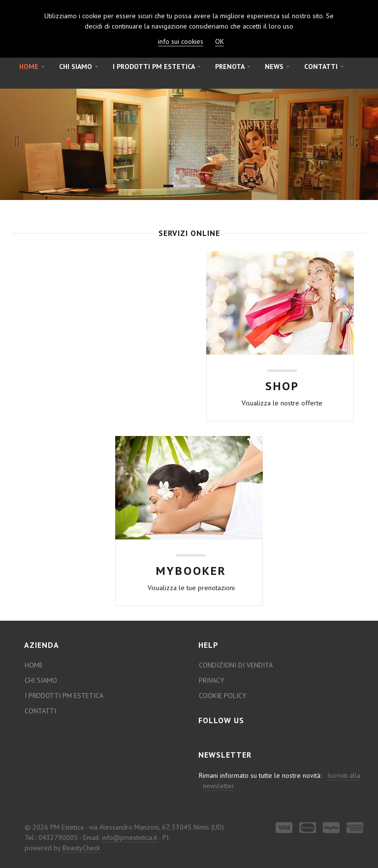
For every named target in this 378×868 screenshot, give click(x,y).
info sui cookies (181, 41)
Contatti (324, 67)
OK (220, 41)
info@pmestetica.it (129, 837)
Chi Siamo (79, 67)
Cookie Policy (222, 696)
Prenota (233, 67)
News (277, 67)
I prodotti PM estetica (157, 67)
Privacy (211, 680)
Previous (21, 141)
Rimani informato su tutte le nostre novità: (279, 781)
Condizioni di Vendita (236, 665)
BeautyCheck (81, 848)
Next (357, 141)
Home (32, 67)
